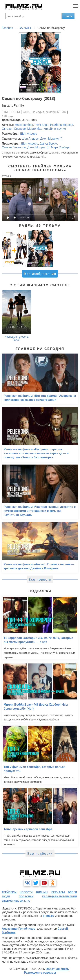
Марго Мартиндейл (40, 129)
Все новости (40, 580)
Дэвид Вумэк (48, 144)
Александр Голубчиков (19, 929)
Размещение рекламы (40, 973)
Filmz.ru (49, 916)
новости (26, 892)
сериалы (58, 892)
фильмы (42, 892)
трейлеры (9, 892)
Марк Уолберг (24, 125)
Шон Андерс (29, 134)
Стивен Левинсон (14, 147)
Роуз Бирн (42, 125)
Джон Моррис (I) (51, 139)
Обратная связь (57, 969)
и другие (60, 129)
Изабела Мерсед (62, 125)
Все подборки (40, 854)
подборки (26, 896)
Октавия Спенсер (14, 129)
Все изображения (40, 274)
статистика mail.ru (16, 901)
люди (6, 896)
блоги (72, 892)
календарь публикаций (60, 896)
